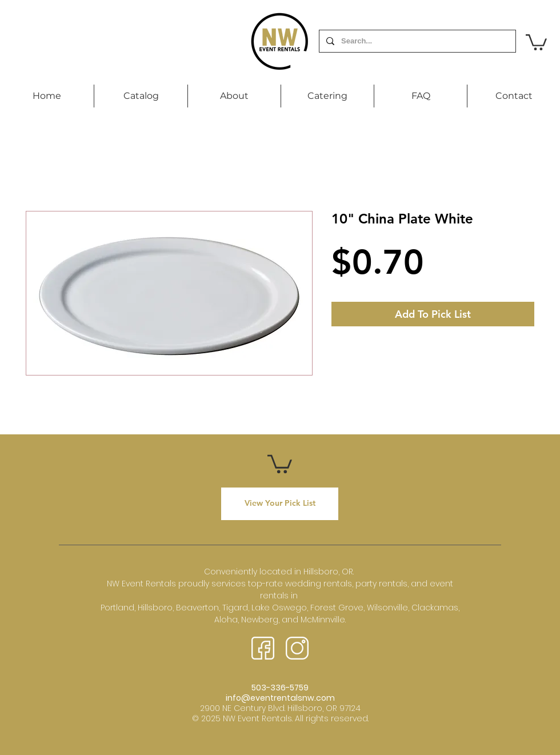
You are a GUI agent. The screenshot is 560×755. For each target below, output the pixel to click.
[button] (536, 41)
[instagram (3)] (297, 648)
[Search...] (416, 41)
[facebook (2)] (263, 648)
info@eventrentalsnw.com (280, 698)
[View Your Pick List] (280, 504)
